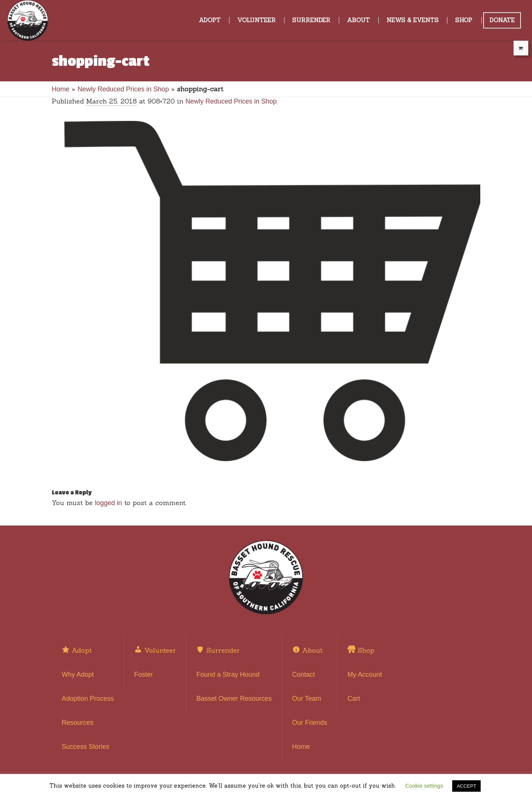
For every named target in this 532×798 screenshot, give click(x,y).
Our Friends (310, 723)
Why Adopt (78, 674)
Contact (304, 674)
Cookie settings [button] (424, 786)
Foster (144, 674)
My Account (365, 674)
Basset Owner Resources (234, 699)
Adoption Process (88, 699)
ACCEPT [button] (466, 786)
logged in (108, 503)
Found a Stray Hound (228, 674)
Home (61, 89)
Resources (78, 723)
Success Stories (86, 747)
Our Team (307, 699)
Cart (354, 699)
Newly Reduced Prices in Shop (123, 89)
